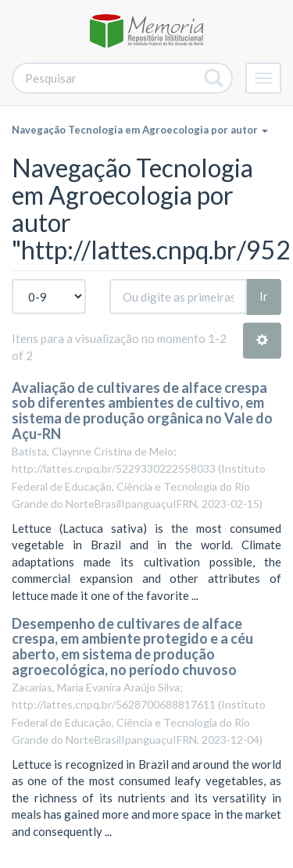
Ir (264, 296)
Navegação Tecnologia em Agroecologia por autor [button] (140, 130)
